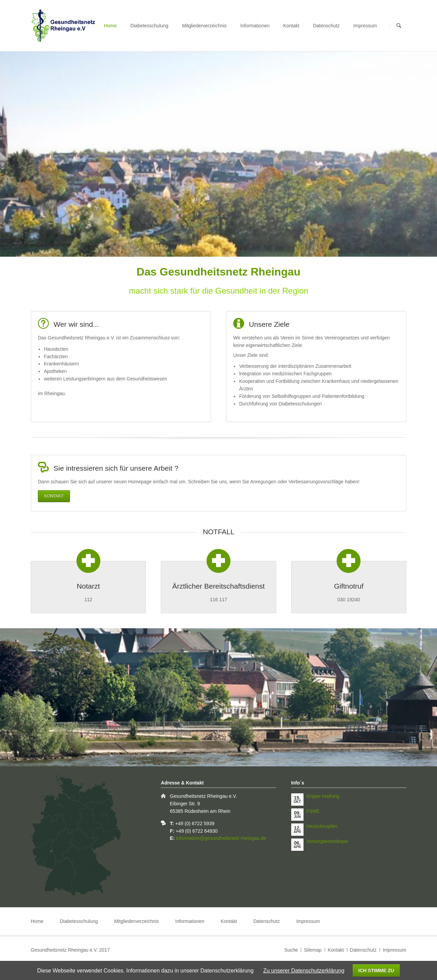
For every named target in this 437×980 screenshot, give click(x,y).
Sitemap (313, 950)
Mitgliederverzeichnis (204, 26)
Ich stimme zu (376, 970)
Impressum (365, 26)
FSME (313, 811)
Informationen (255, 26)
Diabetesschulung (149, 26)
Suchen (399, 26)
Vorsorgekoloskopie (327, 841)
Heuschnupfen (322, 826)
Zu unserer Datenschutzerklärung (304, 971)
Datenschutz (326, 26)
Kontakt (291, 26)
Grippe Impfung (323, 796)
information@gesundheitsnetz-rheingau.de (221, 838)
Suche (291, 950)
